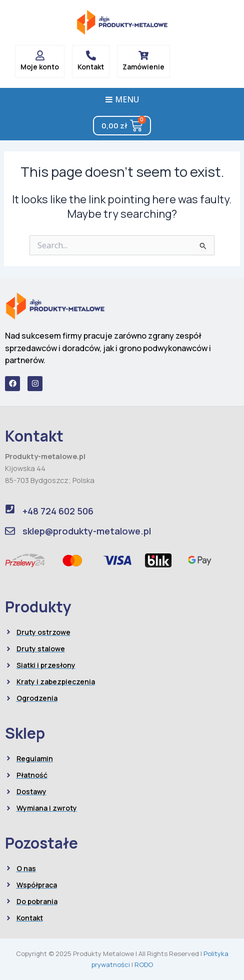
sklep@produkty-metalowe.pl (87, 531)
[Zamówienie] (143, 55)
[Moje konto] (40, 55)
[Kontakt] (91, 55)
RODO (144, 965)
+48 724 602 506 (58, 511)
